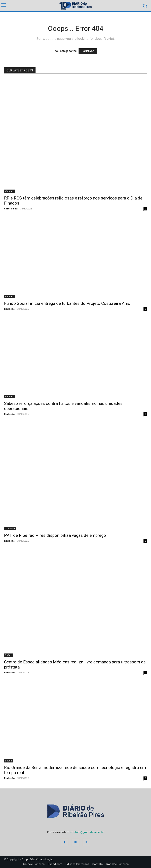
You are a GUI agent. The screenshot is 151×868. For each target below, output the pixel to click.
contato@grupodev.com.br (87, 832)
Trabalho (10, 528)
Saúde (9, 655)
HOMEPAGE (88, 51)
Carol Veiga (11, 209)
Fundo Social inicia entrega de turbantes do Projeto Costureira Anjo (67, 303)
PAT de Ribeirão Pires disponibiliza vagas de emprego (55, 535)
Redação (9, 309)
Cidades (9, 191)
